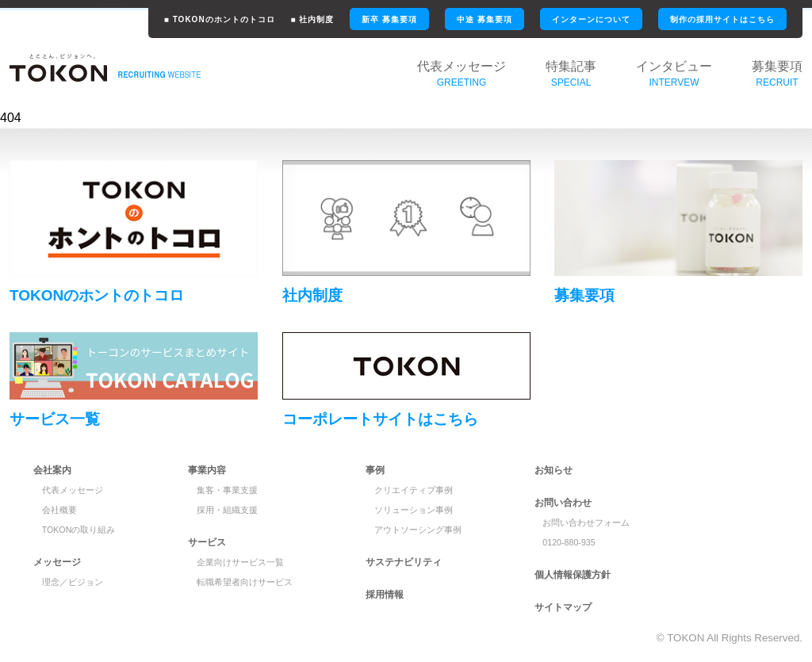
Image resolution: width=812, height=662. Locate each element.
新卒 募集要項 (389, 19)
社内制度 (312, 295)
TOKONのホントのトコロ (97, 295)
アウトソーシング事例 (418, 530)
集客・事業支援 (227, 490)
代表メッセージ (73, 490)
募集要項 (584, 295)
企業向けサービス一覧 (240, 562)
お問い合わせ (563, 503)
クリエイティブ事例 (414, 490)
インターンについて (591, 19)
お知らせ (553, 470)
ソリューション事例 (414, 510)
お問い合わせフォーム (586, 522)
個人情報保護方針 (573, 575)
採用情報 (385, 595)
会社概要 (59, 510)
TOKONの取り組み (79, 530)
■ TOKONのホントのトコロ (220, 19)
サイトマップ (563, 607)
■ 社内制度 (313, 19)
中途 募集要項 (485, 19)
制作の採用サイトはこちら (722, 19)
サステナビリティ (404, 562)
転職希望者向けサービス (245, 582)
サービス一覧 (55, 419)
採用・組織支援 (227, 510)
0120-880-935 (569, 542)
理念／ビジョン (73, 582)
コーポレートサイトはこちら (380, 419)
